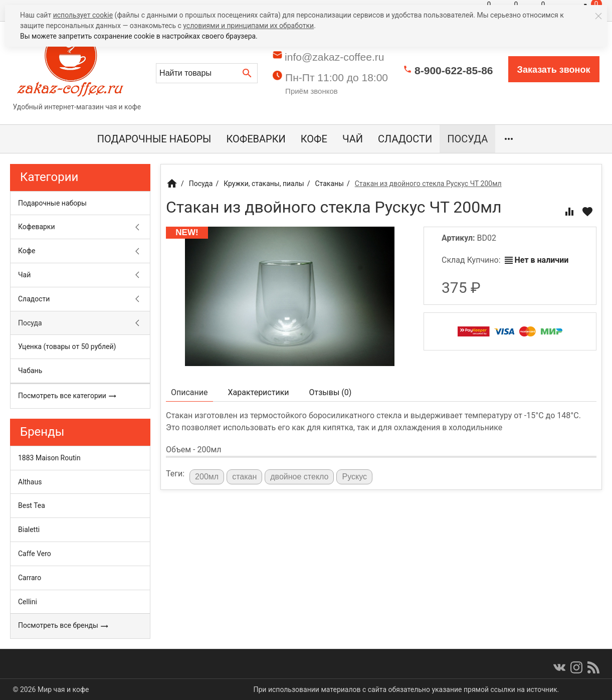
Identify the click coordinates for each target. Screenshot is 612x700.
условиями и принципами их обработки (248, 26)
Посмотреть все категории (67, 396)
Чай (353, 139)
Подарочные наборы (154, 139)
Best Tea (32, 505)
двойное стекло (299, 477)
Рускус (354, 477)
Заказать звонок (554, 70)
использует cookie (83, 15)
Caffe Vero (35, 554)
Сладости (405, 139)
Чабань (30, 371)
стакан (244, 477)
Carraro (30, 578)
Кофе (314, 139)
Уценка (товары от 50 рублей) (67, 346)
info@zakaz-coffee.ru (334, 57)
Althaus (30, 482)
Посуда (467, 139)
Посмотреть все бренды (63, 626)
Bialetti (29, 530)
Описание (189, 392)
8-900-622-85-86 (454, 70)
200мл (207, 477)
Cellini (28, 602)
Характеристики (259, 392)
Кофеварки (256, 139)
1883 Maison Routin (49, 458)
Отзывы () (331, 392)
